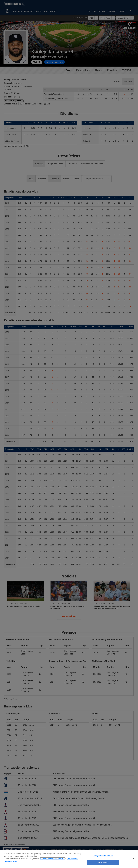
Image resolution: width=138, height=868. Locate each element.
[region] (69, 859)
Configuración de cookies (103, 856)
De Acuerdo (103, 862)
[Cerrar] (134, 858)
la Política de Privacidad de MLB (53, 859)
